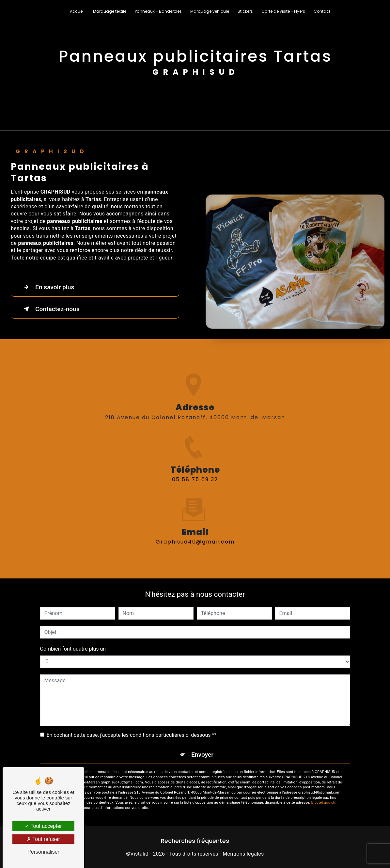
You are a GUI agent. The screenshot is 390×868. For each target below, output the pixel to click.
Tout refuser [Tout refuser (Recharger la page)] (43, 839)
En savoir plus (47, 287)
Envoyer (202, 755)
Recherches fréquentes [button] (195, 841)
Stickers (245, 11)
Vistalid (139, 854)
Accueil (77, 11)
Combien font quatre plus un (73, 649)
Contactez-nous (50, 309)
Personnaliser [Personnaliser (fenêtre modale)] (43, 852)
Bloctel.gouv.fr (323, 803)
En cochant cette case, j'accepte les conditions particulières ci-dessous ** (132, 735)
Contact (322, 11)
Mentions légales (243, 854)
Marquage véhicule (210, 11)
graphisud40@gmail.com (195, 534)
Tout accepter (43, 826)
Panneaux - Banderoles (158, 11)
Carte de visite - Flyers (283, 11)
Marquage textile (110, 11)
